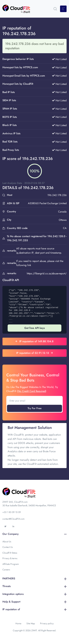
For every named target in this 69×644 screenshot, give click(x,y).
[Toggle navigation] (63, 9)
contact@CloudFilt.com (13, 519)
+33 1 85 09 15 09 (12, 512)
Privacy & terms (10, 558)
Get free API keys (35, 328)
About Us (7, 542)
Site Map (31, 623)
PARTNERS (34, 578)
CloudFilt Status (10, 553)
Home (18, 623)
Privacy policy (47, 623)
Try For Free (35, 408)
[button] (55, 9)
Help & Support (34, 602)
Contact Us (8, 547)
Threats (34, 586)
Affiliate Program (11, 564)
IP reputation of (34, 609)
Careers (6, 570)
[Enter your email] (34, 401)
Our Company (34, 534)
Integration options (34, 594)
